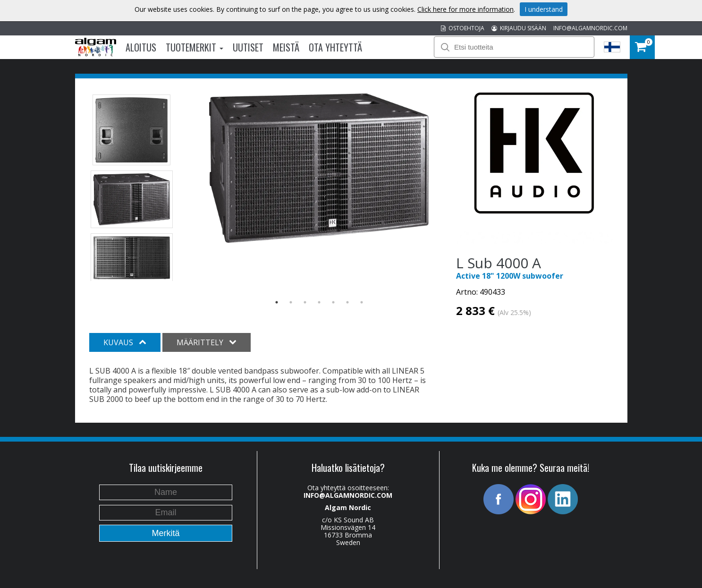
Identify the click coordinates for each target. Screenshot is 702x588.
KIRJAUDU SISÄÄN (519, 28)
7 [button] (362, 302)
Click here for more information (465, 9)
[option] (319, 168)
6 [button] (347, 302)
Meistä (286, 47)
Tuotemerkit (195, 47)
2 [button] (291, 302)
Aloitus (141, 47)
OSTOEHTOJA (463, 28)
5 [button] (333, 302)
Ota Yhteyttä (335, 47)
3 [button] (305, 302)
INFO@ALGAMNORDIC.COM (590, 28)
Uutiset (248, 47)
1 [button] (277, 302)
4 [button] (319, 302)
